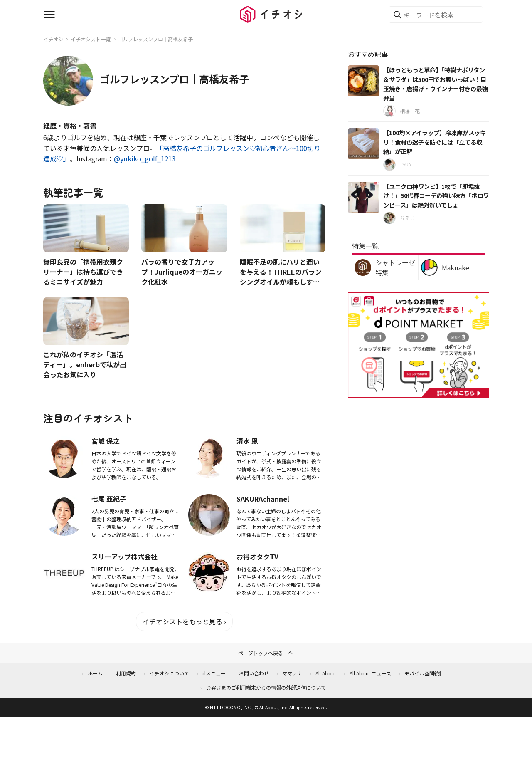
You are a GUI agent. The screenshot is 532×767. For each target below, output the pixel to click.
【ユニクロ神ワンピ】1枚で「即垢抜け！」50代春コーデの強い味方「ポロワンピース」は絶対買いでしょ (436, 195)
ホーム (95, 673)
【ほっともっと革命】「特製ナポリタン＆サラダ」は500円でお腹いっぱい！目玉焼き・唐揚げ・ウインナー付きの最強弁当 (436, 84)
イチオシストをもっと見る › (184, 621)
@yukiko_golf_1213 (145, 158)
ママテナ (292, 673)
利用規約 (126, 673)
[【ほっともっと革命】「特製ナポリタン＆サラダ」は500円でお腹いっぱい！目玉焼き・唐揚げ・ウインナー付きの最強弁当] (363, 81)
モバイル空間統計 (424, 673)
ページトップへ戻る (266, 653)
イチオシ (53, 39)
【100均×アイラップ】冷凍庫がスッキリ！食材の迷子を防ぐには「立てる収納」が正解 (435, 142)
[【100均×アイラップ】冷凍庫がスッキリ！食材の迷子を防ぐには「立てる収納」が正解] (363, 144)
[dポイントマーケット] (419, 392)
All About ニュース (370, 673)
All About (326, 673)
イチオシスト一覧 (91, 39)
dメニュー (214, 673)
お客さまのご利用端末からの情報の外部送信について (266, 687)
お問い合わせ (254, 673)
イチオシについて (169, 673)
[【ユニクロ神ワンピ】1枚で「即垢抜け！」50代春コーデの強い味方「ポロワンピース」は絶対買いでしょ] (363, 197)
